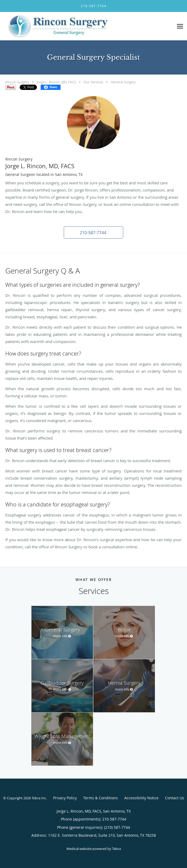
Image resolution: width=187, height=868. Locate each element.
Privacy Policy (65, 798)
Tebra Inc (39, 798)
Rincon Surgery (17, 82)
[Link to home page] (87, 26)
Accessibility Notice (141, 798)
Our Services (93, 82)
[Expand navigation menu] (180, 26)
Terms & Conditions (101, 798)
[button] (93, 232)
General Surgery (123, 82)
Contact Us (175, 798)
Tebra (116, 849)
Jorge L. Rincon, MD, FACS (56, 82)
